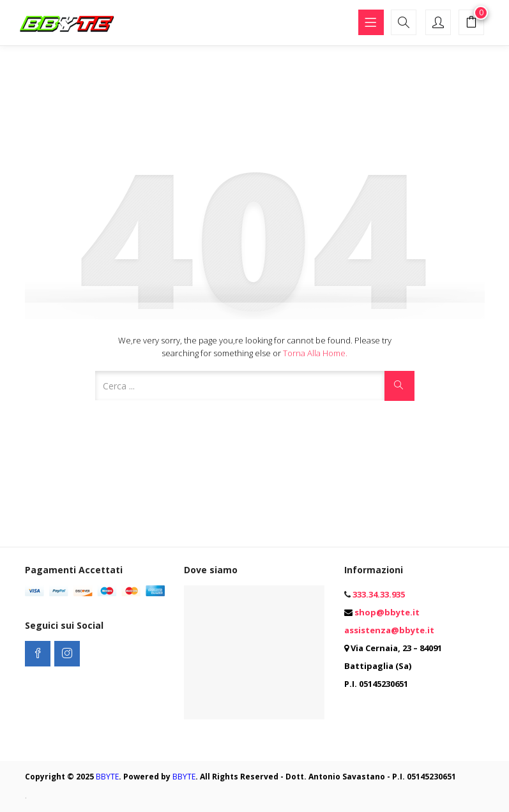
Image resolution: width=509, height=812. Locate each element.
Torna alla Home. (315, 353)
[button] (471, 24)
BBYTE (107, 777)
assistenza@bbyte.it (389, 630)
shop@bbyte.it (387, 612)
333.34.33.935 (379, 594)
